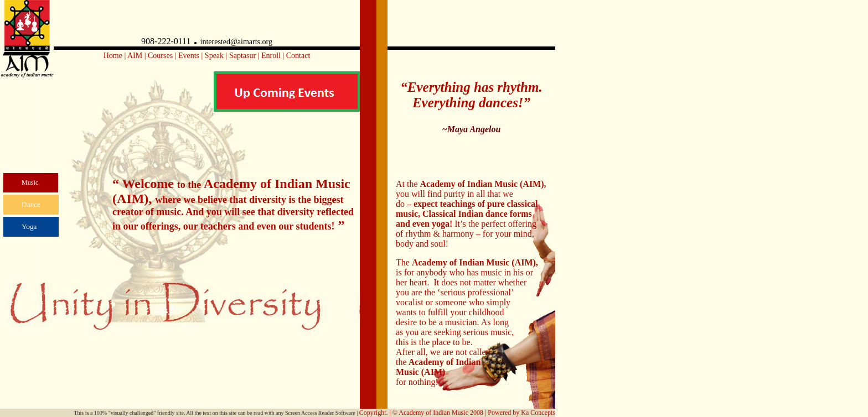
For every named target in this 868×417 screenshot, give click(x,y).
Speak (215, 56)
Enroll (271, 56)
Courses (160, 56)
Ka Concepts (538, 413)
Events (189, 56)
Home (113, 56)
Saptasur (242, 56)
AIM (135, 56)
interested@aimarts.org (236, 42)
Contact (298, 56)
